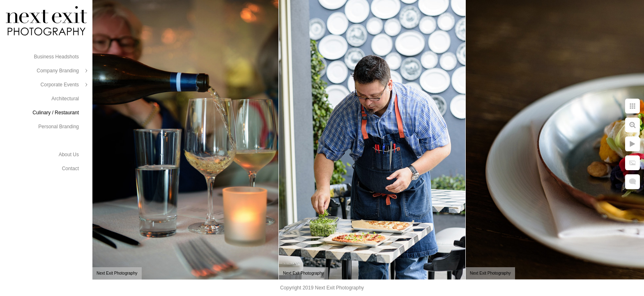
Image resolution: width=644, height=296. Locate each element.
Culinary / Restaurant (56, 113)
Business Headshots (56, 57)
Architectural (65, 99)
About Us (69, 155)
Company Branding (58, 71)
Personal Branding (59, 127)
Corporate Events (60, 85)
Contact (70, 169)
